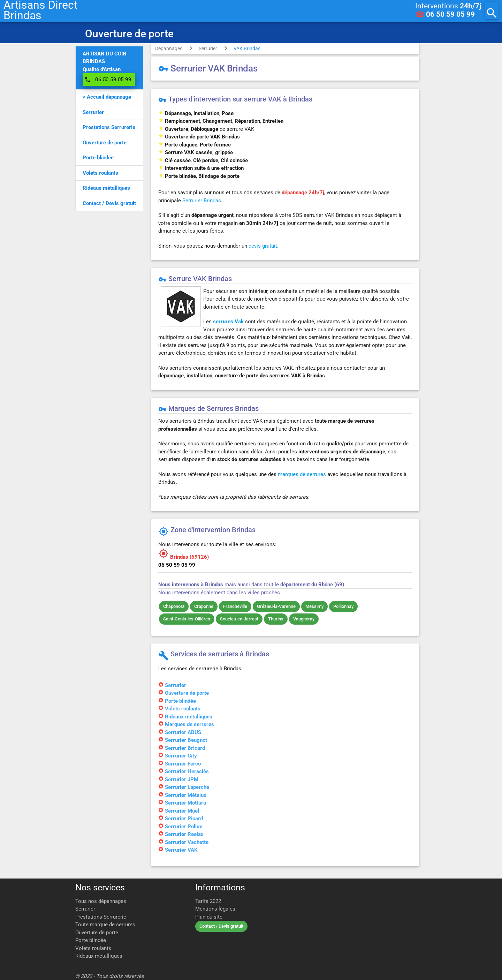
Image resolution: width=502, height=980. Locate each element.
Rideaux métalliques (99, 956)
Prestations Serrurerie (101, 917)
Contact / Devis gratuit (221, 926)
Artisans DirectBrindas (40, 10)
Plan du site (209, 917)
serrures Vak (228, 322)
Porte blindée (91, 940)
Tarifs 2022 (208, 901)
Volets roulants (93, 948)
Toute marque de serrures (105, 925)
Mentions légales (215, 909)
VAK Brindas (247, 48)
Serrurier (208, 48)
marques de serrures (302, 474)
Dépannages (169, 48)
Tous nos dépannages (101, 901)
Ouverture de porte (97, 933)
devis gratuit (263, 246)
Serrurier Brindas (202, 201)
